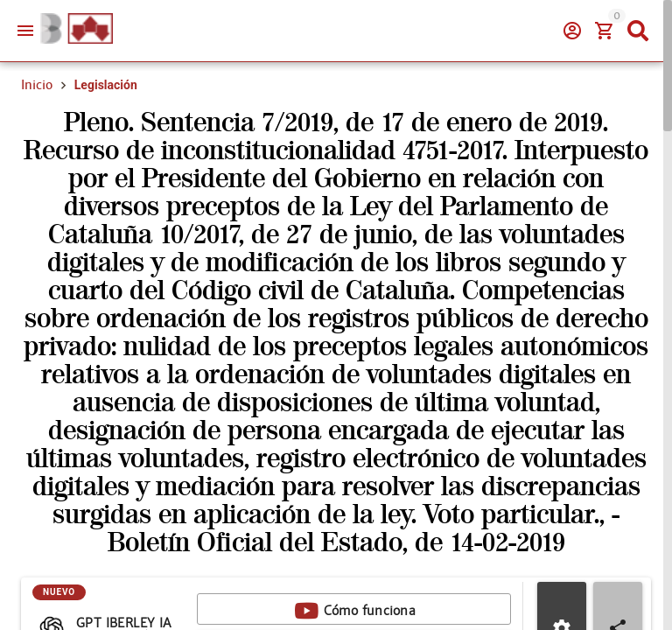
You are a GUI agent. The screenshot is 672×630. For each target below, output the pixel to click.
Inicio (37, 85)
